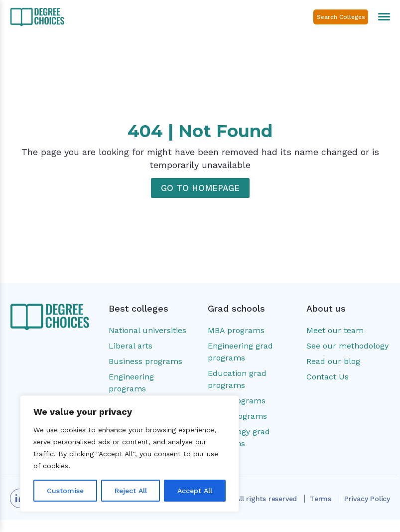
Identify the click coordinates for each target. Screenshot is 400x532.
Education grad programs (237, 379)
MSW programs (237, 416)
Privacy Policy (367, 499)
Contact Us (328, 377)
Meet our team (335, 330)
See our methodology (347, 346)
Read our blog (333, 361)
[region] (130, 454)
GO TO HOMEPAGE (200, 188)
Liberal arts (131, 346)
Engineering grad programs (240, 352)
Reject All (131, 491)
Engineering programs (131, 383)
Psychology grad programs (239, 438)
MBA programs (236, 330)
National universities (147, 330)
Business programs (145, 361)
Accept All (195, 491)
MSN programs (237, 401)
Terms (321, 499)
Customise (65, 491)
